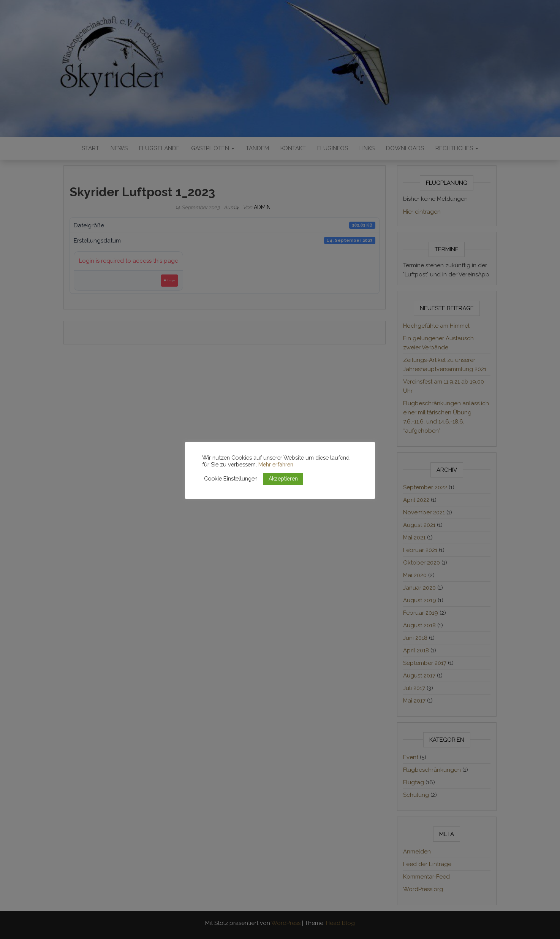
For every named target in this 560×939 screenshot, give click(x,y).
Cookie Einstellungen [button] (231, 478)
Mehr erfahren (276, 464)
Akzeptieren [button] (283, 479)
